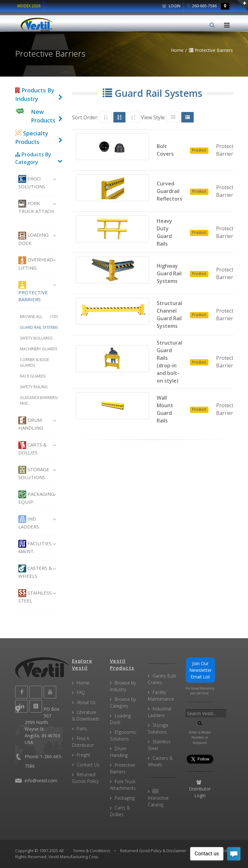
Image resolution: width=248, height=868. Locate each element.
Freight (84, 755)
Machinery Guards (39, 349)
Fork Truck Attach (36, 207)
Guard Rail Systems (39, 327)
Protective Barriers (33, 292)
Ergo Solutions (32, 182)
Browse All (39, 317)
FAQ (81, 693)
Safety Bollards (36, 338)
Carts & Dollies (33, 448)
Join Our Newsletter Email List (200, 670)
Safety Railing (34, 387)
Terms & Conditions (92, 851)
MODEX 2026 (29, 6)
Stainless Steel (35, 596)
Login (171, 6)
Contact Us (88, 765)
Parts (82, 729)
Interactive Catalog (158, 798)
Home (83, 683)
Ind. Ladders (29, 522)
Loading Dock (33, 239)
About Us (86, 702)
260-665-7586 (202, 6)
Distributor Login (200, 789)
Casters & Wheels (35, 572)
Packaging (125, 798)
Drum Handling (31, 424)
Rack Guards (33, 376)
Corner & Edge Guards (34, 362)
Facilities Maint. (35, 547)
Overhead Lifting (36, 264)
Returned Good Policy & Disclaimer (153, 851)
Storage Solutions (34, 473)
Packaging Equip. (36, 498)
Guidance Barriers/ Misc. (39, 400)
